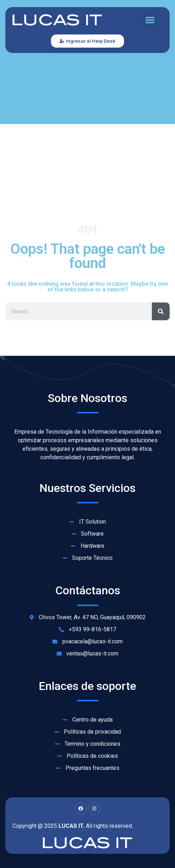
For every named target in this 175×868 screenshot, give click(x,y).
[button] (150, 20)
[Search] (161, 311)
